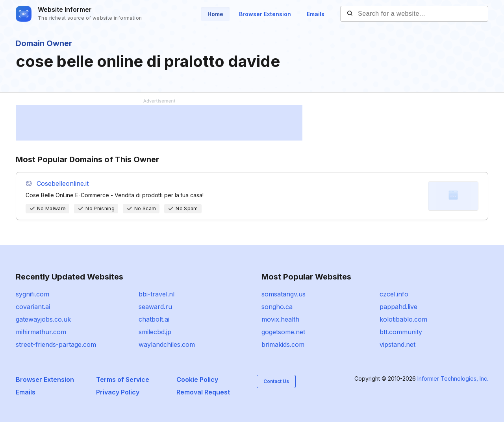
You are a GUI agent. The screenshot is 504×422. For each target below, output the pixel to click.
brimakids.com (283, 344)
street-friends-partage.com (56, 344)
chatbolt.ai (154, 319)
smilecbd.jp (155, 332)
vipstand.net (397, 344)
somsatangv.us (283, 294)
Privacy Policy (118, 392)
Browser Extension (265, 14)
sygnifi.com (32, 294)
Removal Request (203, 392)
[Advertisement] (159, 123)
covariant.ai (33, 307)
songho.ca (277, 307)
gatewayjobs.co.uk (43, 319)
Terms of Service (123, 379)
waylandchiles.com (167, 344)
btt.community (401, 332)
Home (215, 14)
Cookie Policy (197, 379)
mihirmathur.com (41, 332)
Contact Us (276, 381)
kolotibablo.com (403, 319)
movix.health (280, 319)
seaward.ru (155, 307)
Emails (316, 14)
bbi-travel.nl (157, 294)
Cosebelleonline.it (63, 183)
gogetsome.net (283, 332)
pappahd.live (398, 307)
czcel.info (394, 294)
